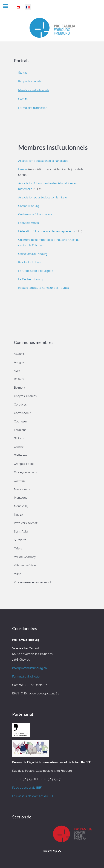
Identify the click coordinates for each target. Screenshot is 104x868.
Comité (23, 99)
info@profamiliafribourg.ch (29, 668)
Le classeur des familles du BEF (33, 796)
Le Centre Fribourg (30, 279)
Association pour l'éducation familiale (43, 197)
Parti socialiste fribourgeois (36, 271)
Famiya (23, 169)
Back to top (52, 851)
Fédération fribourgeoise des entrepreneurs (47, 231)
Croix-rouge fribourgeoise (35, 214)
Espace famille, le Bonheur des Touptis (44, 288)
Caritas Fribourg (29, 206)
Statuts (23, 73)
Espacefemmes (28, 223)
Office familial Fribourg (33, 254)
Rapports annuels (30, 81)
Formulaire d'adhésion (33, 108)
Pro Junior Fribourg (31, 262)
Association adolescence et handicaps (43, 161)
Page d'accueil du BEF (27, 788)
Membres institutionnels (34, 90)
